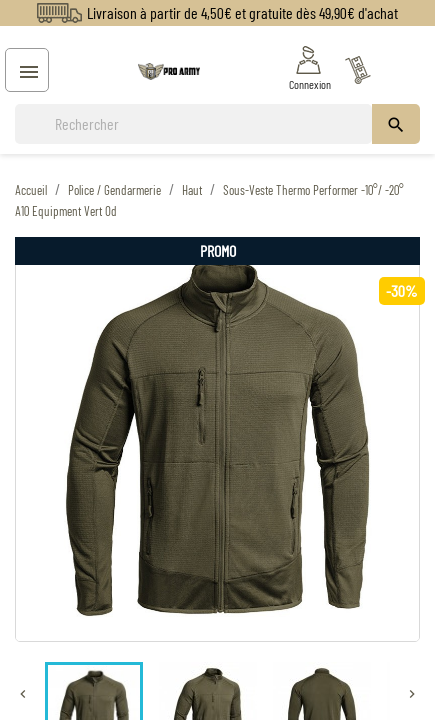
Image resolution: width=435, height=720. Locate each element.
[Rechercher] (193, 124)
